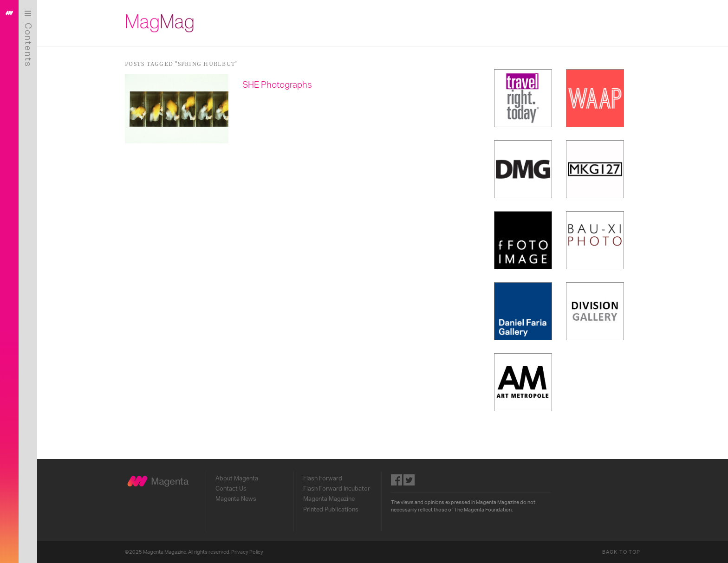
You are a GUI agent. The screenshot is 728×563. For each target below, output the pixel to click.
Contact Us (231, 489)
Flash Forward (323, 479)
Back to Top (621, 552)
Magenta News (236, 499)
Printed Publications (331, 510)
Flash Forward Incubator (337, 489)
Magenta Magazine (329, 499)
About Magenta (237, 479)
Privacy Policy (247, 552)
